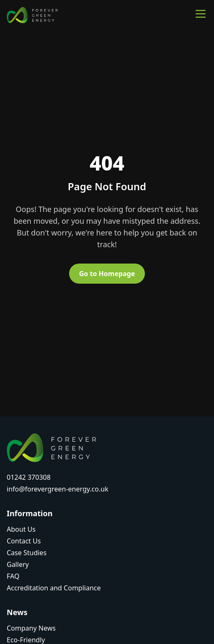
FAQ (13, 576)
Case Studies (27, 553)
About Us (21, 529)
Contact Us (24, 541)
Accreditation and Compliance (54, 588)
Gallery (18, 564)
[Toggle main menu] (201, 14)
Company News (31, 628)
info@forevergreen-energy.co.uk (58, 489)
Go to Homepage (107, 274)
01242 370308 (29, 477)
